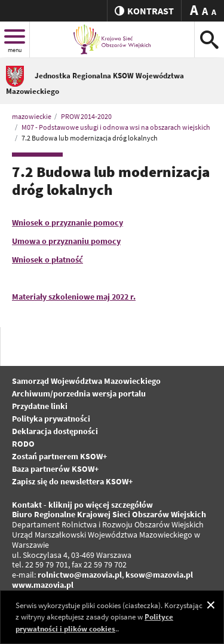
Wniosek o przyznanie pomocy (67, 222)
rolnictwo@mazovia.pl (80, 575)
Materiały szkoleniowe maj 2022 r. (74, 297)
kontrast (144, 11)
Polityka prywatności (51, 419)
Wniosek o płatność (47, 260)
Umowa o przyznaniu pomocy (66, 241)
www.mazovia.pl (43, 585)
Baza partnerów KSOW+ (55, 469)
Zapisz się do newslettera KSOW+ (72, 481)
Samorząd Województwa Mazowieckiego (86, 381)
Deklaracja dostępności (55, 431)
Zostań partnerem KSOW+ (59, 456)
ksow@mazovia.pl (159, 575)
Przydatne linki (40, 406)
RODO (23, 444)
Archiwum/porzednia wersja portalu (79, 393)
